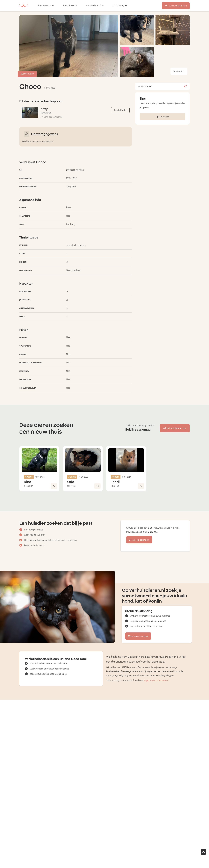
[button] (82, 6)
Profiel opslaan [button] (162, 86)
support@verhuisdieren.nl (157, 681)
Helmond (115, 486)
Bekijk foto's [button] (179, 71)
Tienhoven (28, 486)
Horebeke (71, 486)
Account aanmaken (176, 6)
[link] (70, 6)
